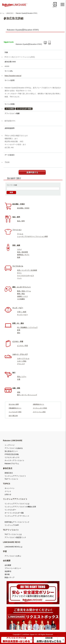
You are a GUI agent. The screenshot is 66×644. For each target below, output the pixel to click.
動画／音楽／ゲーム (24, 291)
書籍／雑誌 (21, 294)
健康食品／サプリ (23, 255)
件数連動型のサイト (15, 408)
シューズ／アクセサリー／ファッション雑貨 (32, 236)
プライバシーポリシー (13, 568)
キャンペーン (10, 488)
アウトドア (21, 364)
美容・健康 (16, 245)
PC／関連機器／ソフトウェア (27, 327)
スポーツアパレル (23, 359)
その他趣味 (21, 299)
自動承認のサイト (39, 404)
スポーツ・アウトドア (20, 354)
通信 (19, 333)
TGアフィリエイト (11, 479)
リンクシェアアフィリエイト (15, 476)
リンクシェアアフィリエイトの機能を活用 (20, 507)
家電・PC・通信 (18, 323)
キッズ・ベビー (18, 308)
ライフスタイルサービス (26, 276)
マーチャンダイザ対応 (40, 408)
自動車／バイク (22, 296)
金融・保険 (16, 388)
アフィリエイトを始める (14, 448)
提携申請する (32, 172)
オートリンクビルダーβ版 (14, 513)
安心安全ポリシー (11, 451)
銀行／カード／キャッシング (27, 395)
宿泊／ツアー (22, 377)
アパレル (20, 234)
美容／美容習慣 (22, 252)
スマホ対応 (10, 109)
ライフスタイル (18, 266)
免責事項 (8, 571)
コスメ (19, 249)
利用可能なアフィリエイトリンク (17, 522)
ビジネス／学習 (22, 346)
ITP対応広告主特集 (12, 454)
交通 (19, 379)
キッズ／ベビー (22, 315)
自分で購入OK (13, 416)
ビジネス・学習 (18, 342)
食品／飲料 (21, 221)
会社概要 (8, 565)
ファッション (17, 230)
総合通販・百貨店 (19, 204)
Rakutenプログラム (12, 464)
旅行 (14, 373)
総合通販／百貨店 (23, 208)
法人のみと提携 (14, 404)
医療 (19, 257)
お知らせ (8, 494)
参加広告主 (10, 13)
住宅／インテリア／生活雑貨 (27, 270)
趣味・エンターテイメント (22, 287)
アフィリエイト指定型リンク (15, 537)
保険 (19, 392)
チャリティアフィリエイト (14, 460)
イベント (8, 491)
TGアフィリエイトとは (13, 534)
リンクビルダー (10, 510)
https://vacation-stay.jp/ (13, 76)
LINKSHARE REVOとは (13, 547)
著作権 (7, 574)
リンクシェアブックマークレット (17, 516)
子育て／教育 (22, 312)
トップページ (10, 445)
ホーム (2, 13)
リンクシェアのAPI (12, 525)
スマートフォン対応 (39, 412)
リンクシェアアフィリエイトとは (17, 504)
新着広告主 (9, 473)
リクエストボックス (12, 457)
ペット (19, 278)
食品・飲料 (16, 217)
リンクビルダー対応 (24, 109)
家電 (19, 330)
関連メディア (10, 577)
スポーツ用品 (22, 361)
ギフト (19, 273)
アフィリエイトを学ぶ (13, 556)
